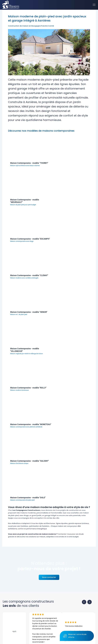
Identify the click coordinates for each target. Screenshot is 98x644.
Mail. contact (55, 610)
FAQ (12, 599)
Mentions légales (55, 642)
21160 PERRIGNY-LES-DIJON (62, 603)
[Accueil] (11, 5)
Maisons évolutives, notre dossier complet (67, 519)
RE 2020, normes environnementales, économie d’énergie (25, 519)
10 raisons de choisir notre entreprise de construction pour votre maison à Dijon (34, 515)
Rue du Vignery (56, 599)
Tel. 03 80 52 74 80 (57, 607)
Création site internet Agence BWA (73, 642)
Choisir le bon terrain (51, 512)
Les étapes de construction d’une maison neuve (22, 512)
